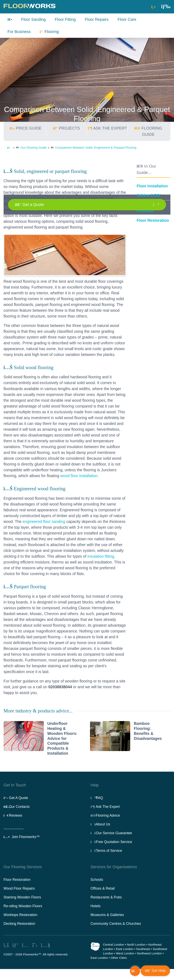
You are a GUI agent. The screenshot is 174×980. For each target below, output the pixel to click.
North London (136, 945)
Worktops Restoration (20, 915)
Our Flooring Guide (33, 147)
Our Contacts (17, 807)
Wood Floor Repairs (19, 888)
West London (125, 953)
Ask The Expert (105, 807)
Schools (97, 880)
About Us (100, 824)
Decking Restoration (19, 924)
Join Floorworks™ (22, 837)
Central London (113, 945)
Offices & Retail (103, 888)
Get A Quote (16, 798)
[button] (166, 6)
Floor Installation (152, 186)
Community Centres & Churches (116, 924)
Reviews (13, 815)
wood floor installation (79, 476)
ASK (107, 128)
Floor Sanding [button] (33, 19)
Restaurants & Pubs (106, 897)
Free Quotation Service (111, 842)
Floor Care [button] (127, 19)
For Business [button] (19, 32)
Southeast (143, 949)
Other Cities (119, 958)
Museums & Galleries (107, 915)
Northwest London (149, 953)
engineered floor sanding (44, 521)
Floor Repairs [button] (97, 19)
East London (125, 949)
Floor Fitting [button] (65, 19)
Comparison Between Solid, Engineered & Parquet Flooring (96, 147)
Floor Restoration (153, 220)
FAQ (97, 798)
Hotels (96, 906)
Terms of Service (106, 851)
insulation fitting (101, 556)
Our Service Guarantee (111, 833)
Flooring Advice (105, 815)
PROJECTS (66, 128)
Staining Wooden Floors (22, 897)
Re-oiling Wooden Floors (23, 906)
